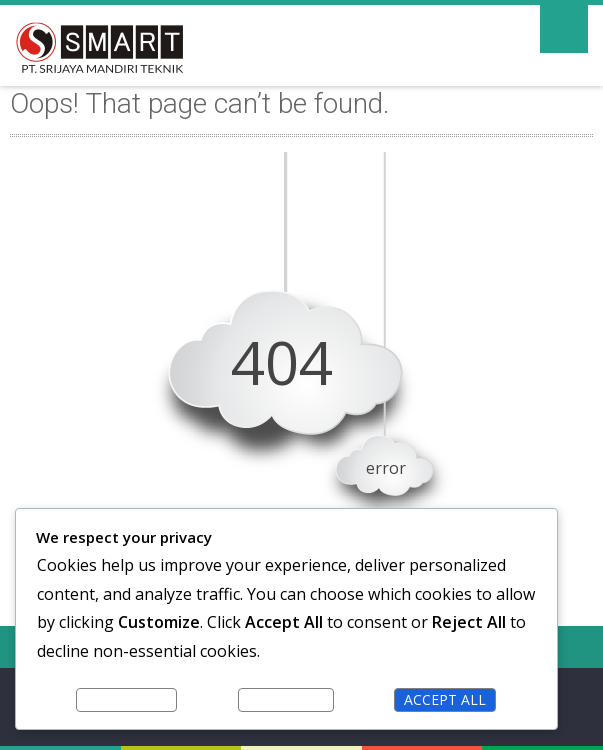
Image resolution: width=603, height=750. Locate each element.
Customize (126, 699)
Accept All (445, 699)
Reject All (286, 699)
